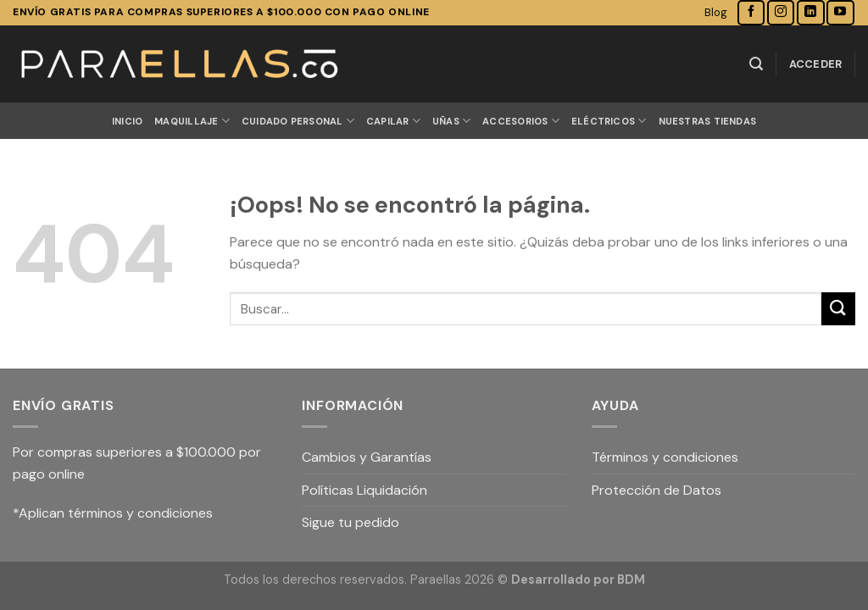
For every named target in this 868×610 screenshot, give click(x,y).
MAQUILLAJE (192, 121)
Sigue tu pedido (351, 522)
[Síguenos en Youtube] (840, 12)
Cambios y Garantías (367, 457)
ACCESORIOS (521, 121)
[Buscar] (756, 64)
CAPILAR (393, 121)
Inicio (127, 121)
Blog (716, 12)
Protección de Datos (657, 490)
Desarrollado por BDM (578, 579)
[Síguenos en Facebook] (751, 12)
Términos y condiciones (665, 457)
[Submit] (838, 309)
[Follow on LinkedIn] (810, 12)
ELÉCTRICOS (609, 121)
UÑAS (451, 121)
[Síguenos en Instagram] (781, 12)
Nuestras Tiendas (708, 121)
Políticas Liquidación (364, 490)
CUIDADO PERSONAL (298, 121)
